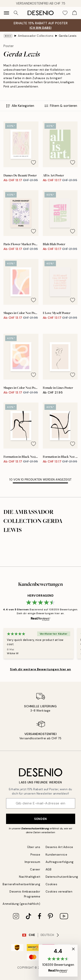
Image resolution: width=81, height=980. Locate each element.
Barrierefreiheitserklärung (21, 884)
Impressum (33, 862)
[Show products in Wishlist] (65, 13)
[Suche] (16, 13)
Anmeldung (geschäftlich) (21, 904)
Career (35, 869)
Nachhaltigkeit (30, 877)
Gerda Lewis (68, 36)
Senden (40, 819)
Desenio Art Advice (59, 847)
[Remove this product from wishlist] (33, 162)
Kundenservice (56, 855)
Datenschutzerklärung (35, 828)
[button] (58, 961)
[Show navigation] (6, 13)
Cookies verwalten (59, 892)
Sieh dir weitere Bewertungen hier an (40, 669)
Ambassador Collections (36, 36)
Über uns (34, 847)
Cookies (52, 884)
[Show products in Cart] (75, 13)
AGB (49, 869)
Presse (35, 855)
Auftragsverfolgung (60, 862)
